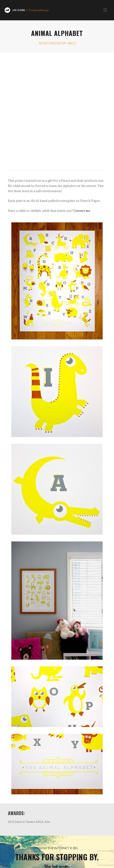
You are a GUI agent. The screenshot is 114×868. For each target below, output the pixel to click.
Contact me (82, 211)
